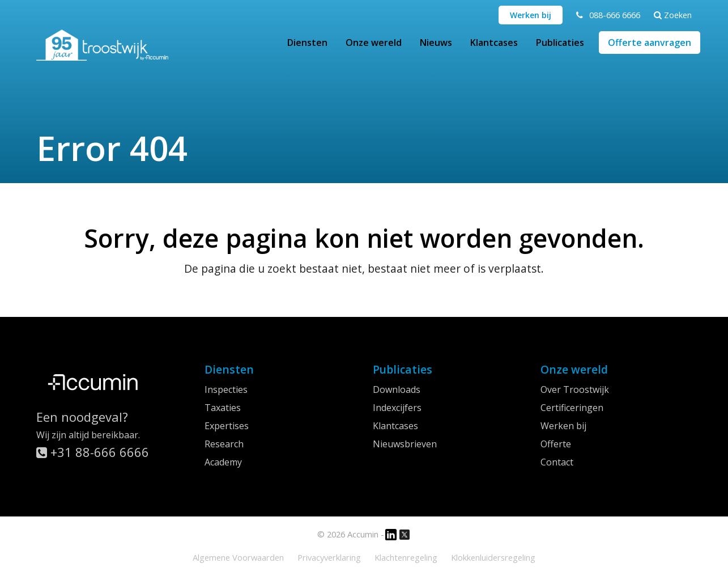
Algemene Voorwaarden (238, 557)
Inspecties (226, 389)
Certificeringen (572, 408)
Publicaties (560, 43)
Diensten (307, 43)
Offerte (556, 444)
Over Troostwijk (575, 389)
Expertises (227, 426)
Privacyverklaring (329, 557)
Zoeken (673, 15)
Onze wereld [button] (374, 43)
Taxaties (223, 408)
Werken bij (531, 15)
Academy (223, 462)
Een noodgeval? (82, 417)
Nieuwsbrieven (405, 444)
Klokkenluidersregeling (493, 557)
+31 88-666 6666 (93, 452)
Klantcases (494, 43)
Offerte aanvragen (650, 43)
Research (224, 444)
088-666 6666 (615, 15)
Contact (557, 462)
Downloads (397, 389)
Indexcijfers (397, 408)
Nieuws (436, 43)
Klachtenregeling (406, 557)
